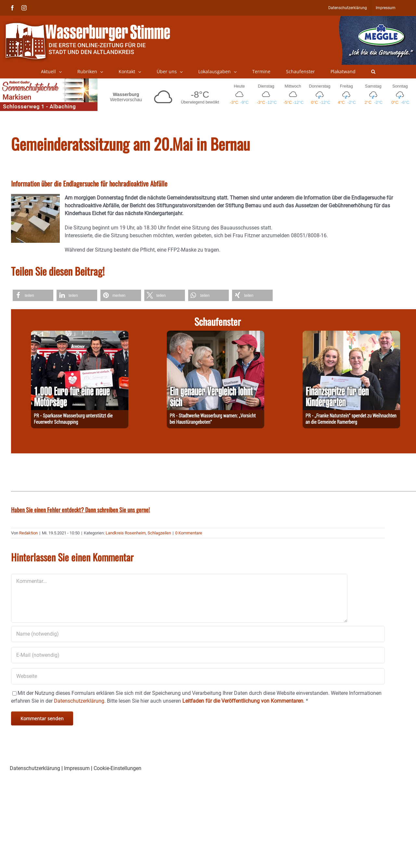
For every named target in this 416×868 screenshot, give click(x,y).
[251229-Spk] (80, 334)
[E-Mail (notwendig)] (198, 655)
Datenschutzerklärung (35, 768)
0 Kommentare (189, 533)
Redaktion (28, 533)
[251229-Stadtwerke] (215, 334)
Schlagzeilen (159, 533)
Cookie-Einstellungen (117, 768)
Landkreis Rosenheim (126, 533)
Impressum (77, 768)
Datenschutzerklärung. (80, 701)
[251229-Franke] (351, 334)
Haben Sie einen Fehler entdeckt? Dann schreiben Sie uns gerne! (80, 510)
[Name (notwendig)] (198, 634)
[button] (373, 72)
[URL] (198, 676)
